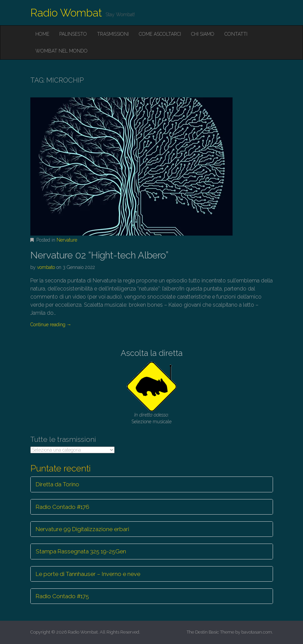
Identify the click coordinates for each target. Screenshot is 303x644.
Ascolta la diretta (152, 353)
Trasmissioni (113, 34)
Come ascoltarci (160, 34)
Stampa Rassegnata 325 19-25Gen (81, 551)
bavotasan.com (257, 632)
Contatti (236, 34)
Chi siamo (203, 34)
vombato (46, 267)
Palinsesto (73, 34)
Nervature (67, 240)
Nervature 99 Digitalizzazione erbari (82, 529)
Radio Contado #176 (63, 507)
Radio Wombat (66, 13)
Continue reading (51, 325)
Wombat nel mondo (62, 51)
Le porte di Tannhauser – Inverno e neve (88, 574)
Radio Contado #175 (62, 596)
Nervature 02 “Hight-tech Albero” (99, 255)
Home (42, 34)
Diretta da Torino (57, 484)
